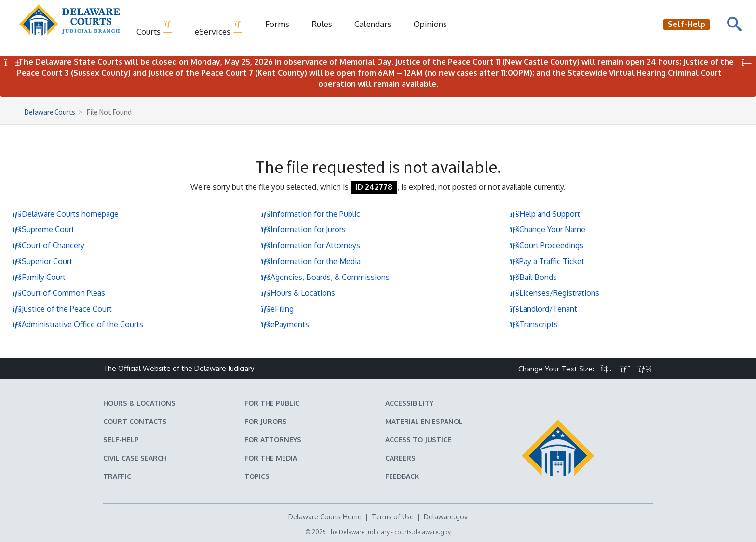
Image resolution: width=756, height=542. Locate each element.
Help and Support (545, 214)
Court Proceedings (547, 245)
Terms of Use (393, 517)
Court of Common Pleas (59, 293)
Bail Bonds (533, 277)
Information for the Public (310, 214)
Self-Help (121, 440)
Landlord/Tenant (543, 309)
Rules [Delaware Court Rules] (322, 24)
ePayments (285, 324)
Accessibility (409, 403)
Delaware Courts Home (325, 517)
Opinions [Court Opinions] (430, 24)
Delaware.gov (446, 517)
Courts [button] (155, 28)
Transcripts (534, 324)
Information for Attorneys (310, 245)
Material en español (424, 421)
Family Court (39, 277)
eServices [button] (219, 28)
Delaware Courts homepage (65, 214)
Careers (400, 458)
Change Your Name (547, 229)
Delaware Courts (50, 112)
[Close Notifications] (747, 62)
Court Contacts (135, 421)
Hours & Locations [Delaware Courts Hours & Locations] (139, 403)
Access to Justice (418, 440)
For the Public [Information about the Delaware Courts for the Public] (272, 403)
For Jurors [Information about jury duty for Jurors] (266, 421)
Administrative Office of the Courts (78, 324)
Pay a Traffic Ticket (547, 261)
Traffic (117, 476)
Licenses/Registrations (554, 293)
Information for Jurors (303, 229)
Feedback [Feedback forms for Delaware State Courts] (402, 476)
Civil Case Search (135, 458)
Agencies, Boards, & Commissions (325, 277)
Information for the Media (311, 261)
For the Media (271, 458)
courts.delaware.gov (423, 532)
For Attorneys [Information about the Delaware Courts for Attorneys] (273, 440)
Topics (257, 476)
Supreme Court (43, 229)
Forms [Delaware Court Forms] (277, 24)
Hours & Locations (298, 293)
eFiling (277, 309)
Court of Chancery (48, 245)
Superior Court (42, 261)
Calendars (373, 24)
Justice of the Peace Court (62, 309)
